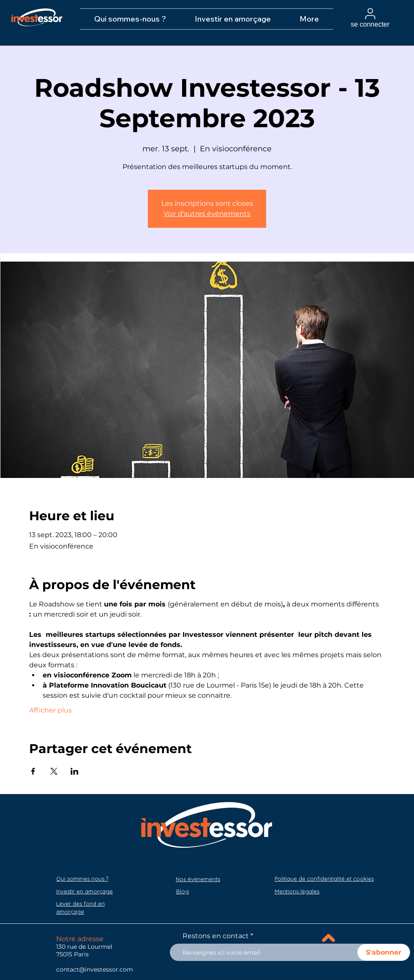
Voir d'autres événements (207, 214)
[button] (297, 891)
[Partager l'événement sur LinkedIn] (75, 771)
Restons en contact (216, 936)
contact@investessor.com (95, 969)
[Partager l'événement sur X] (54, 771)
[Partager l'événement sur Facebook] (33, 771)
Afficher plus (50, 710)
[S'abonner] (384, 952)
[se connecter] (370, 17)
